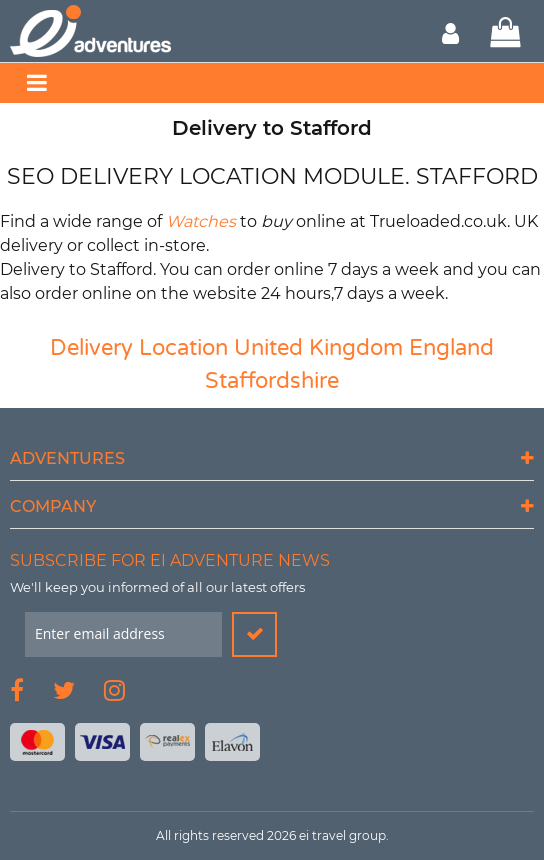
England (451, 348)
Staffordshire (272, 381)
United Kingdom (318, 348)
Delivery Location (139, 348)
